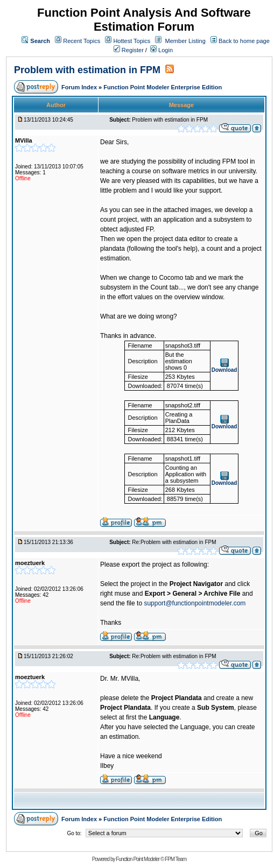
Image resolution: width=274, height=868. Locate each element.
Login (161, 50)
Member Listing (185, 41)
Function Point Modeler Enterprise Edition (163, 87)
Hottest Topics (132, 41)
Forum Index (80, 87)
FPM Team (175, 859)
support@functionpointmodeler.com (195, 603)
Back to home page (244, 41)
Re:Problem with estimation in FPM (174, 542)
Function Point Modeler (138, 859)
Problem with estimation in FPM (87, 70)
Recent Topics (82, 41)
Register (129, 50)
